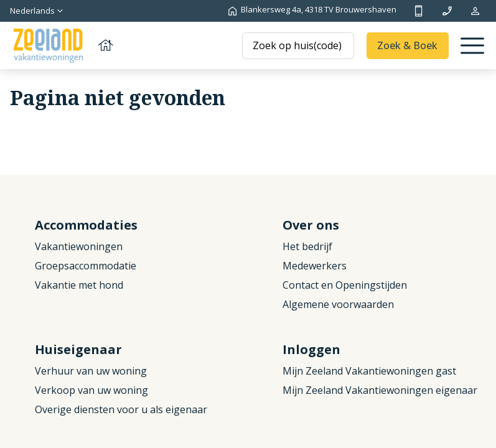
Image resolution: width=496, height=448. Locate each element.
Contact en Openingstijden (345, 285)
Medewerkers (315, 266)
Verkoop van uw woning (91, 390)
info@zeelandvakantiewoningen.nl (447, 11)
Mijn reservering (475, 11)
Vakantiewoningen (79, 246)
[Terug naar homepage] (62, 46)
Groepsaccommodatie (86, 266)
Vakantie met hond (79, 285)
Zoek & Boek (407, 45)
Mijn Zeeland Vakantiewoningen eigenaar (380, 390)
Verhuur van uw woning (91, 371)
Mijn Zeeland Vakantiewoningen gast (369, 371)
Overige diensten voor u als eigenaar (121, 409)
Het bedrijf (307, 246)
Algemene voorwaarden (338, 304)
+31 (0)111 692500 (419, 11)
